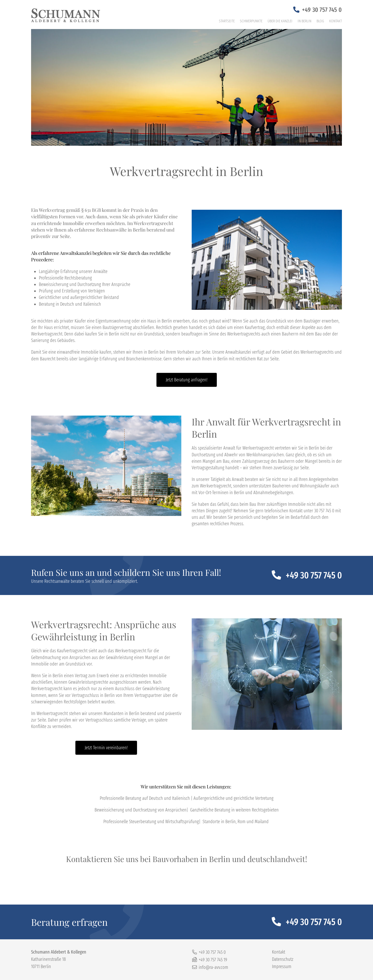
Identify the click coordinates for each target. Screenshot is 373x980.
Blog (320, 21)
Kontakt (336, 21)
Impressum (282, 967)
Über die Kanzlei (280, 21)
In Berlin (304, 21)
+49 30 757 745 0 (322, 10)
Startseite (227, 21)
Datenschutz (283, 959)
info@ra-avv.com (213, 967)
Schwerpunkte (251, 21)
